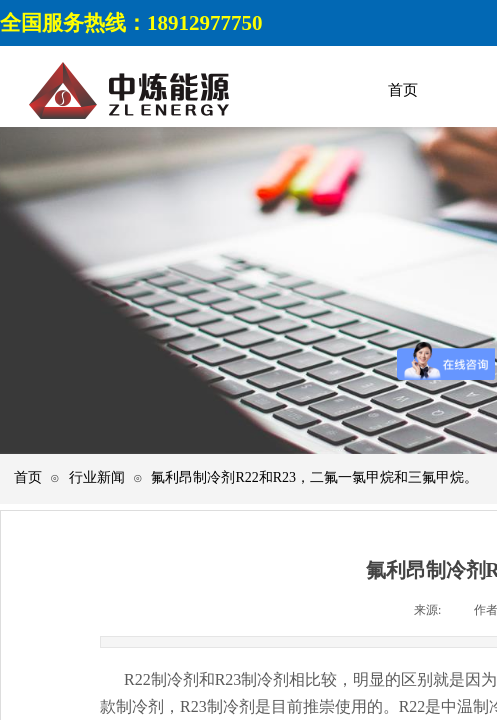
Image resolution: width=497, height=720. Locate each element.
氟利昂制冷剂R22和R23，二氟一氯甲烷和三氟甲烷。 (314, 477)
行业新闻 (97, 477)
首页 (28, 477)
